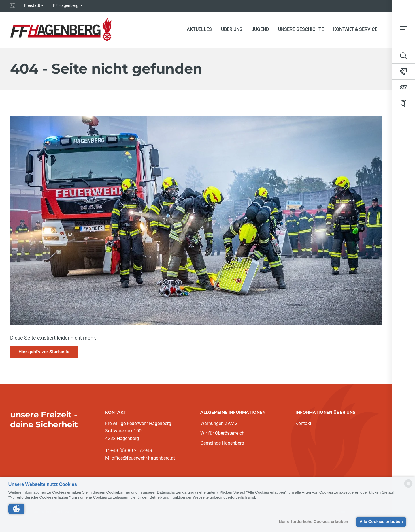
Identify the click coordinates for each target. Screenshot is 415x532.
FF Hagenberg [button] (66, 5)
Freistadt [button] (32, 5)
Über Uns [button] (232, 29)
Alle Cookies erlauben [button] (381, 522)
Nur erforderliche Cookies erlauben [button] (313, 522)
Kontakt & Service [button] (355, 29)
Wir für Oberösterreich (222, 433)
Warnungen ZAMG (219, 423)
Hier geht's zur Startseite (44, 352)
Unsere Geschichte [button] (301, 29)
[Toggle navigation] (403, 29)
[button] (16, 509)
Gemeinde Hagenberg (222, 443)
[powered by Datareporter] (408, 487)
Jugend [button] (260, 29)
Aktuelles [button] (199, 29)
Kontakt (303, 423)
